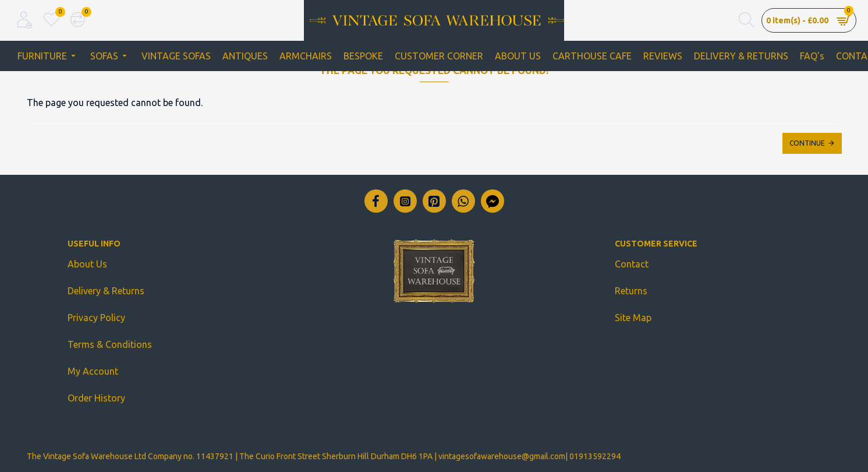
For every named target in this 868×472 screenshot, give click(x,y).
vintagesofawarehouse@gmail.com (502, 456)
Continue (807, 143)
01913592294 (595, 456)
